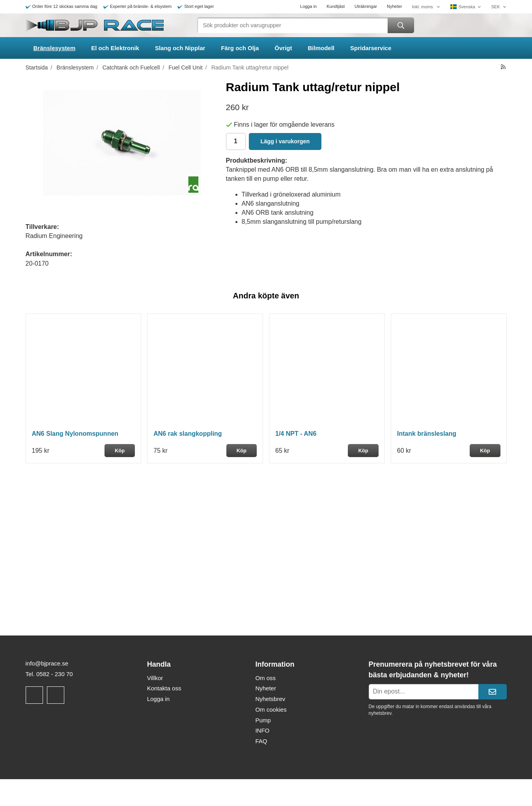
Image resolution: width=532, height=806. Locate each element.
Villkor (155, 678)
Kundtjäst (336, 6)
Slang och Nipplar (180, 48)
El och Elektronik (115, 48)
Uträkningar (366, 6)
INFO (262, 730)
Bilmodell (321, 48)
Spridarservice (371, 48)
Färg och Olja (240, 48)
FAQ (261, 741)
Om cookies (271, 709)
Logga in (308, 6)
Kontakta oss (164, 688)
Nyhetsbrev (270, 699)
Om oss (265, 678)
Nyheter (395, 6)
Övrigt (283, 48)
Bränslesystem (55, 48)
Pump (263, 720)
